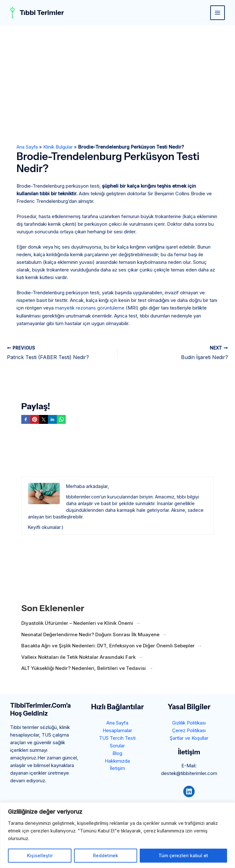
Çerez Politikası (189, 730)
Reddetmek (106, 855)
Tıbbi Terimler (43, 13)
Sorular (117, 746)
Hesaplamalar (117, 730)
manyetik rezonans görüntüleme (90, 308)
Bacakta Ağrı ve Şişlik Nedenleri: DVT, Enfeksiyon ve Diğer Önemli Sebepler (108, 645)
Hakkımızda (117, 761)
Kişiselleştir (40, 855)
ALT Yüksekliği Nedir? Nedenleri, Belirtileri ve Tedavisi (84, 668)
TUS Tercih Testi (117, 738)
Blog (117, 753)
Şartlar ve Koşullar (189, 738)
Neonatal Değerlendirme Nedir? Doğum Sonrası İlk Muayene (90, 634)
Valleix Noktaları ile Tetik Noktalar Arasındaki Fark (78, 657)
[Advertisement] (117, 73)
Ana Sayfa (27, 147)
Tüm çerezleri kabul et (183, 855)
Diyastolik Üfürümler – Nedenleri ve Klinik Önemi (77, 623)
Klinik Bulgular (59, 147)
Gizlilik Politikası (189, 723)
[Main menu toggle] (218, 13)
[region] (117, 835)
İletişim (117, 768)
